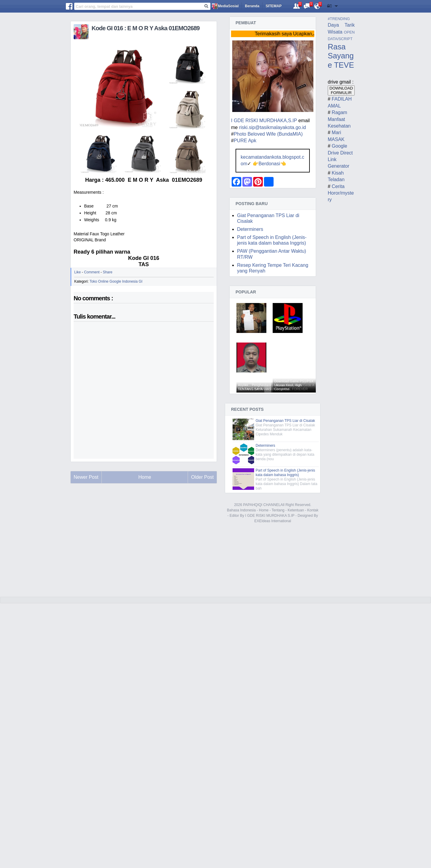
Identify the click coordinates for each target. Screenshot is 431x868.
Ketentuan (296, 510)
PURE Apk (245, 141)
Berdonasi (269, 164)
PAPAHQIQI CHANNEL (262, 505)
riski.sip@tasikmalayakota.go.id (273, 127)
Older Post (202, 477)
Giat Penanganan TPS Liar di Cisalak (285, 421)
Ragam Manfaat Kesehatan (339, 119)
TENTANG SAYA (250, 389)
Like (78, 272)
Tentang (278, 510)
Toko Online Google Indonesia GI (116, 281)
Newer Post (86, 477)
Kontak (313, 510)
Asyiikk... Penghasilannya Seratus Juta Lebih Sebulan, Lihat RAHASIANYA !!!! (271, 387)
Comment (92, 272)
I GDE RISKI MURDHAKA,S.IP (264, 121)
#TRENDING (339, 19)
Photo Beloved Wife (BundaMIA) (268, 134)
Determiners (250, 229)
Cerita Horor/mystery (341, 193)
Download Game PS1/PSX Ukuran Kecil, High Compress (294, 385)
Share (107, 272)
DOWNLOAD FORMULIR (341, 90)
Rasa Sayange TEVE (341, 56)
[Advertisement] (144, 545)
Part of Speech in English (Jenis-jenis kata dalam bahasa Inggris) (285, 473)
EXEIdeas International (273, 521)
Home (264, 510)
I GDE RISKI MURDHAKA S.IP (270, 516)
